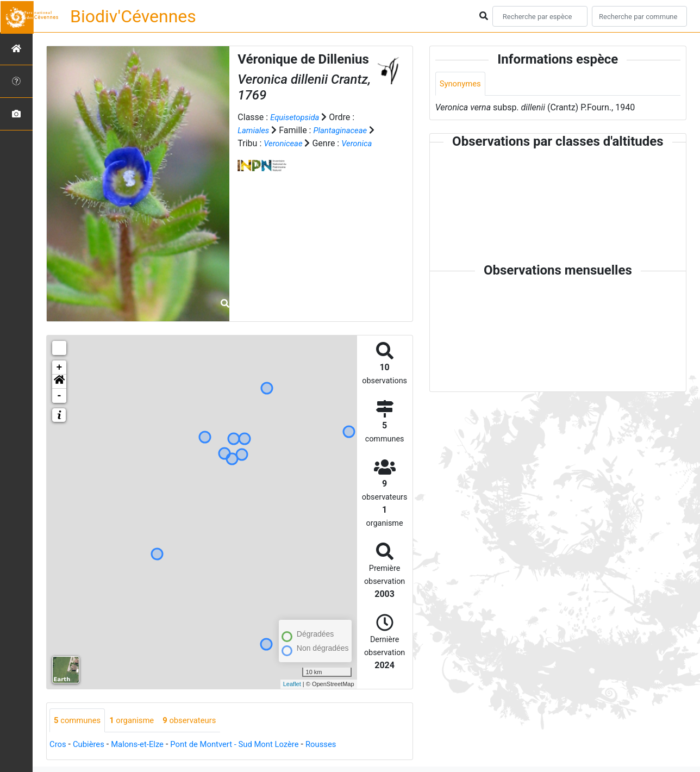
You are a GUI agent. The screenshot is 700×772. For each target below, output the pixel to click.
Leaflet (292, 684)
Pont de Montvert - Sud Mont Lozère (248, 745)
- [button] (60, 396)
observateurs (199, 721)
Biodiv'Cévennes (133, 16)
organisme (137, 721)
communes (79, 721)
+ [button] (60, 368)
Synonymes (462, 84)
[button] (59, 382)
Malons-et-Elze (143, 745)
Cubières (91, 745)
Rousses (340, 745)
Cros (58, 745)
